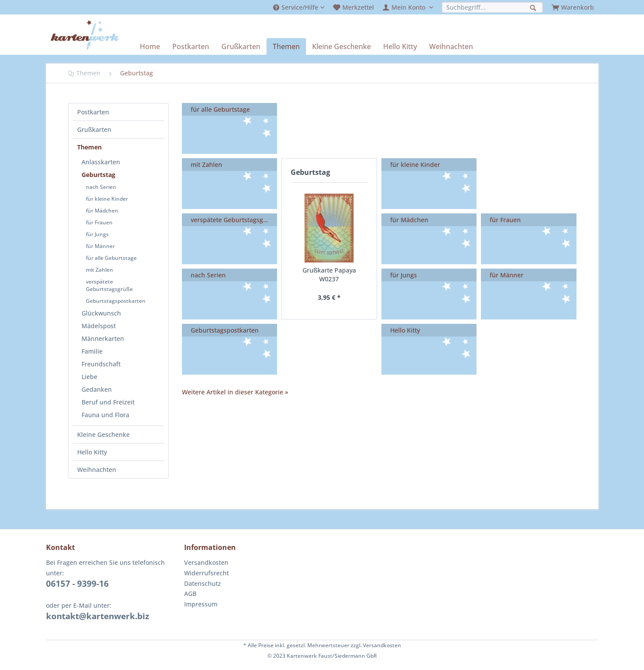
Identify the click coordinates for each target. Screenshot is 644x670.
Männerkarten (103, 339)
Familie (92, 351)
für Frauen (99, 222)
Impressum (201, 604)
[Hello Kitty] (400, 46)
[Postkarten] (191, 46)
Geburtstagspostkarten (116, 301)
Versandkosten (206, 562)
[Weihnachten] (451, 46)
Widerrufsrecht (206, 573)
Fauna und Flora (105, 415)
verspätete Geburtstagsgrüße (109, 285)
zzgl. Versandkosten (376, 645)
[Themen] (286, 46)
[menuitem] (299, 7)
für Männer (100, 246)
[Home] (150, 46)
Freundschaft (101, 364)
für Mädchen (102, 211)
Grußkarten (94, 129)
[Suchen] (534, 7)
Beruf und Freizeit (108, 402)
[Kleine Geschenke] (342, 46)
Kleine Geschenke (103, 434)
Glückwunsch (101, 313)
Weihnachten (97, 470)
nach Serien (101, 187)
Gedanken (97, 389)
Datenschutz (203, 583)
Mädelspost (99, 326)
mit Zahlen (100, 270)
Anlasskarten (101, 162)
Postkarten (93, 112)
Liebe (89, 377)
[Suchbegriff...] (492, 7)
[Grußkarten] (241, 46)
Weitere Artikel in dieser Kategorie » (235, 392)
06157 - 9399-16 (77, 584)
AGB (190, 594)
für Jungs (97, 234)
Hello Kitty (92, 452)
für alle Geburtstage (111, 258)
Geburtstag (98, 175)
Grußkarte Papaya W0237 (329, 275)
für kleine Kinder (107, 199)
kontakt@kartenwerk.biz (98, 616)
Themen (89, 147)
